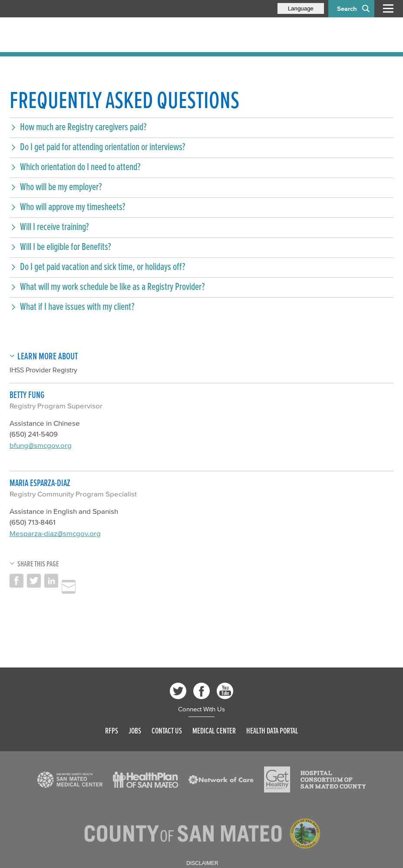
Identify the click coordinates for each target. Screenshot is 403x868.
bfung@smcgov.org (41, 445)
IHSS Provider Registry (43, 370)
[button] (201, 127)
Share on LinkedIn (51, 581)
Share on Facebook (17, 581)
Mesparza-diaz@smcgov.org (55, 533)
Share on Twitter (34, 581)
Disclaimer (202, 863)
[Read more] (70, 780)
